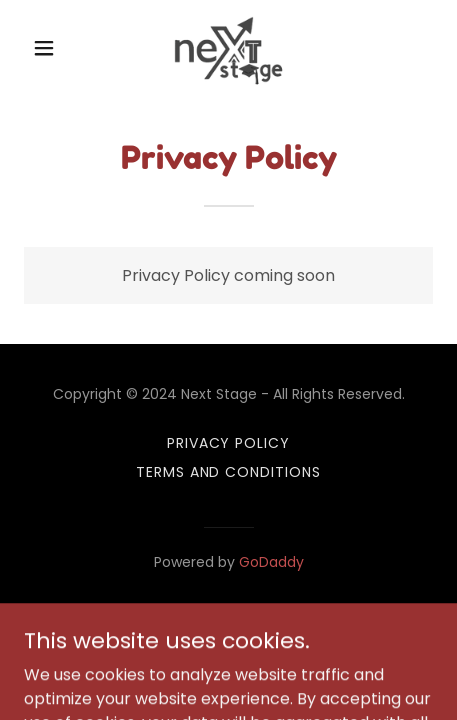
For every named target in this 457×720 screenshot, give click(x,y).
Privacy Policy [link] (229, 443)
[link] (228, 48)
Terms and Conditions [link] (229, 472)
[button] (54, 48)
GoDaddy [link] (271, 562)
